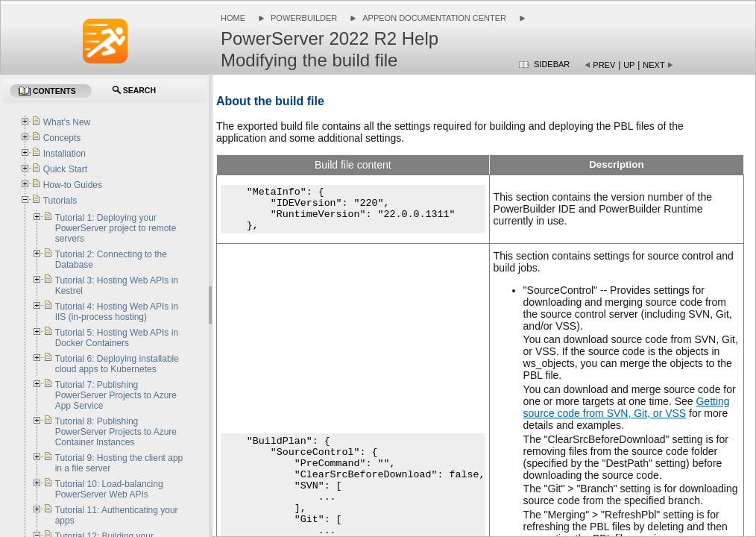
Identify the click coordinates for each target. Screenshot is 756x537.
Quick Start (65, 169)
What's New (67, 122)
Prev (604, 65)
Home (233, 18)
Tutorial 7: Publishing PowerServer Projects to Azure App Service (116, 395)
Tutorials (60, 201)
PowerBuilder (304, 18)
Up (629, 65)
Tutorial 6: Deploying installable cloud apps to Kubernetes (117, 364)
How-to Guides (73, 185)
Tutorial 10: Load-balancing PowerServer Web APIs (109, 489)
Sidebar (552, 64)
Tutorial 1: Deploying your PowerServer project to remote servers (116, 228)
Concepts (62, 138)
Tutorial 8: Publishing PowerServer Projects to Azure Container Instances (116, 432)
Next (653, 65)
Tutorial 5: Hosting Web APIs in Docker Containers (117, 338)
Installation (64, 154)
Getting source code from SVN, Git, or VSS (627, 407)
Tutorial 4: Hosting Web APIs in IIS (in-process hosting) (117, 312)
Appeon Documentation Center (434, 18)
